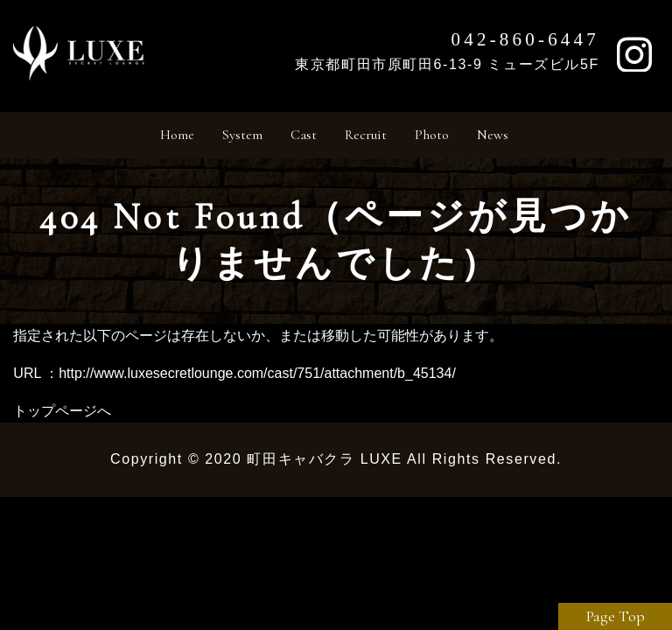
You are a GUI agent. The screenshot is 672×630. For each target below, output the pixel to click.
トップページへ (62, 419)
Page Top (616, 616)
